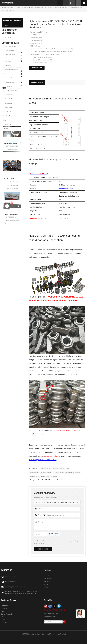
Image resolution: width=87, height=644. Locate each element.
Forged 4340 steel (66, 189)
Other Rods (25, 7)
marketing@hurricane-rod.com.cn (43, 460)
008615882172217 (11, 582)
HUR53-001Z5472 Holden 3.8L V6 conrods (67, 473)
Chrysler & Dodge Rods (9, 56)
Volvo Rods (8, 107)
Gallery (5, 129)
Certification (5, 606)
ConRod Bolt (7, 124)
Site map (4, 617)
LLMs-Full (4, 622)
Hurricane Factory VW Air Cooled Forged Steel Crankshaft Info (12, 340)
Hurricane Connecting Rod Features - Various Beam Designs (12, 375)
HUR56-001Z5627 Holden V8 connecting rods (44, 476)
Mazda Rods (8, 78)
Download (4, 608)
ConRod (18, 7)
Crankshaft (7, 116)
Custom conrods (45, 469)
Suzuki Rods (8, 99)
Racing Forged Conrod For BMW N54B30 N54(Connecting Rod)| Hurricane (15, 290)
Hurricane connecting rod (61, 469)
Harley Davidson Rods (11, 70)
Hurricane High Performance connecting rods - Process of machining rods (12, 411)
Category (12, 7)
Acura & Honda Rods (10, 29)
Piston (5, 120)
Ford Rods (7, 65)
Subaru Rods (8, 95)
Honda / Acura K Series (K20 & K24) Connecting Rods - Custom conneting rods (15, 279)
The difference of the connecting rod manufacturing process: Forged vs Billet (12, 446)
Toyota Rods (8, 103)
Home (5, 7)
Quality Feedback (7, 614)
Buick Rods (8, 42)
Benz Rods (7, 38)
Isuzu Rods (7, 74)
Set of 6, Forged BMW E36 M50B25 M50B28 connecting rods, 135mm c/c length (15, 269)
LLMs (3, 620)
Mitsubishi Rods (9, 82)
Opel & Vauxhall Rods (11, 90)
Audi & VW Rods (9, 34)
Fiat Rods (7, 61)
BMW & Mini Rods (10, 46)
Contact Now (37, 68)
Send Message (43, 549)
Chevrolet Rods (9, 50)
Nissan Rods (8, 86)
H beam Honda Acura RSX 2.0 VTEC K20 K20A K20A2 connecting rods (15, 300)
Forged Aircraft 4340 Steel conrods (41, 473)
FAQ (2, 611)
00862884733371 (11, 577)
